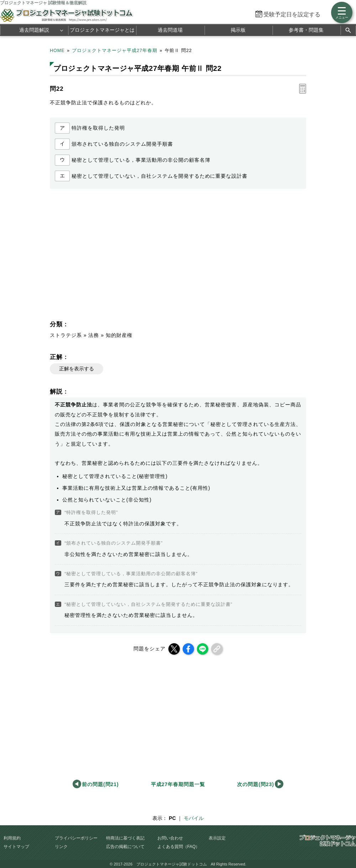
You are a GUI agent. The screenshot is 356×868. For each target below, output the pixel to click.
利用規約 (12, 838)
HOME (57, 51)
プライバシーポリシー (76, 838)
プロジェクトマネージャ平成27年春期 (115, 51)
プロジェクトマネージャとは (102, 30)
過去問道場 (170, 30)
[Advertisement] (112, 256)
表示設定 (217, 838)
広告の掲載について (125, 847)
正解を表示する (77, 369)
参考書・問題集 (306, 30)
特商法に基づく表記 (125, 838)
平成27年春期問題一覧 (178, 784)
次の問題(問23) (256, 784)
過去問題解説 (34, 30)
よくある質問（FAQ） (179, 847)
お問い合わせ (170, 838)
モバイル (194, 818)
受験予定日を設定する (292, 14)
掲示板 (238, 30)
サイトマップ (16, 847)
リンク (61, 847)
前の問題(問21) (100, 784)
